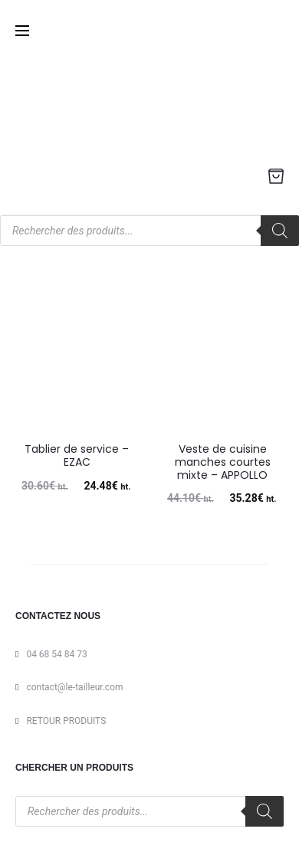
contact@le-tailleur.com (74, 687)
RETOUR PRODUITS (66, 721)
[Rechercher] (280, 231)
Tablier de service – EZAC (77, 455)
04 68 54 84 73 (56, 654)
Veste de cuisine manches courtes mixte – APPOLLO (223, 462)
